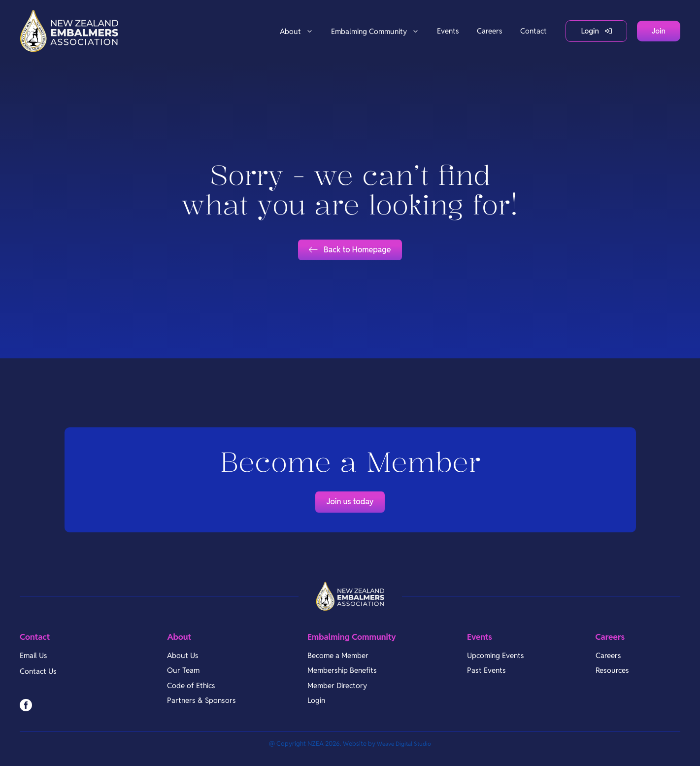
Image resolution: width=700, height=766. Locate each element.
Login (590, 31)
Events (448, 31)
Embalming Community (380, 31)
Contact (533, 31)
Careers (490, 31)
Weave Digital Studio (404, 754)
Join (659, 31)
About (301, 31)
